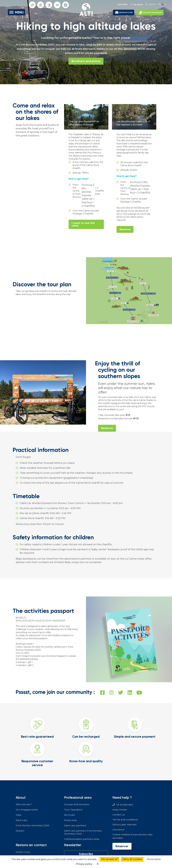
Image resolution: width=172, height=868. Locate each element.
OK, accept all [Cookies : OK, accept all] (109, 859)
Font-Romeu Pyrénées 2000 (32, 825)
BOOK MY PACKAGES (153, 12)
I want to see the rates (83, 224)
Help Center (120, 810)
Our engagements (27, 810)
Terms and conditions (125, 820)
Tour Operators (73, 810)
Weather (32, 5)
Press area (70, 820)
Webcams (41, 5)
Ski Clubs (70, 815)
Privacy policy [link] (84, 864)
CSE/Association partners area (82, 839)
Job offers (122, 4)
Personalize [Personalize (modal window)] (154, 859)
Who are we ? (24, 804)
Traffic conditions (57, 5)
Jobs (19, 815)
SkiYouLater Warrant (124, 825)
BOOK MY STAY (126, 12)
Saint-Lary (21, 820)
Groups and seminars (77, 804)
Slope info (49, 5)
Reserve (125, 229)
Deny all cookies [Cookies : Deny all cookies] (132, 859)
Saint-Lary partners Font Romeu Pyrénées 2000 (83, 832)
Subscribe (86, 854)
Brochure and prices (86, 61)
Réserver (122, 846)
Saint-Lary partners (75, 825)
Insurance (118, 830)
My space (137, 4)
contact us (119, 815)
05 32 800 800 (125, 805)
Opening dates (66, 5)
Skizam (20, 831)
